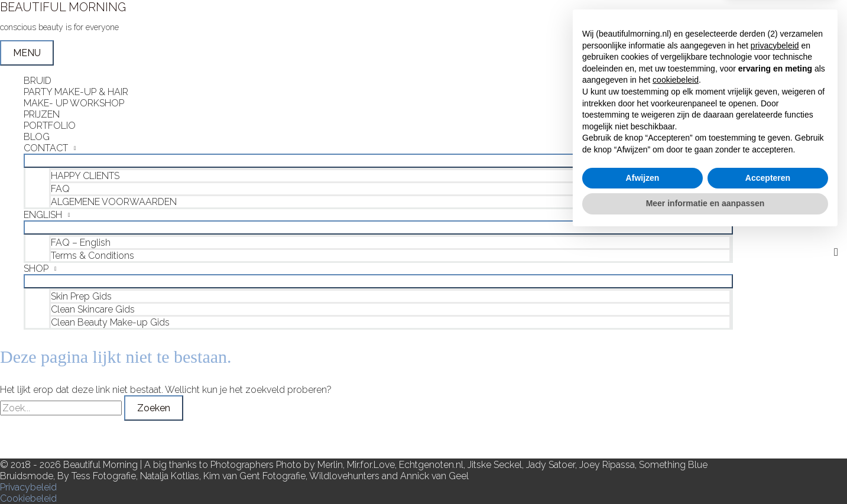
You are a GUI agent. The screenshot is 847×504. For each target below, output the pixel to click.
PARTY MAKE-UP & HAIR (76, 92)
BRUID (38, 81)
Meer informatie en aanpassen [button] (705, 472)
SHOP (36, 269)
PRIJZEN (42, 114)
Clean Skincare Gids (93, 309)
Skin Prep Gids (81, 296)
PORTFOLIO (50, 126)
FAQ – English (81, 243)
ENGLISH (43, 215)
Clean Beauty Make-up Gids (110, 322)
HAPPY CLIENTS (85, 176)
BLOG (37, 137)
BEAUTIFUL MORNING (63, 7)
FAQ (60, 189)
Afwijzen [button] (643, 446)
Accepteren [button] (768, 446)
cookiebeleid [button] (676, 349)
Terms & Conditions (93, 256)
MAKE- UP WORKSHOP (74, 103)
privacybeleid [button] (775, 314)
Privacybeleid (28, 487)
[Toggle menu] (378, 161)
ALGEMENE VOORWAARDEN (114, 202)
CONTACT (46, 148)
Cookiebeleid (28, 498)
